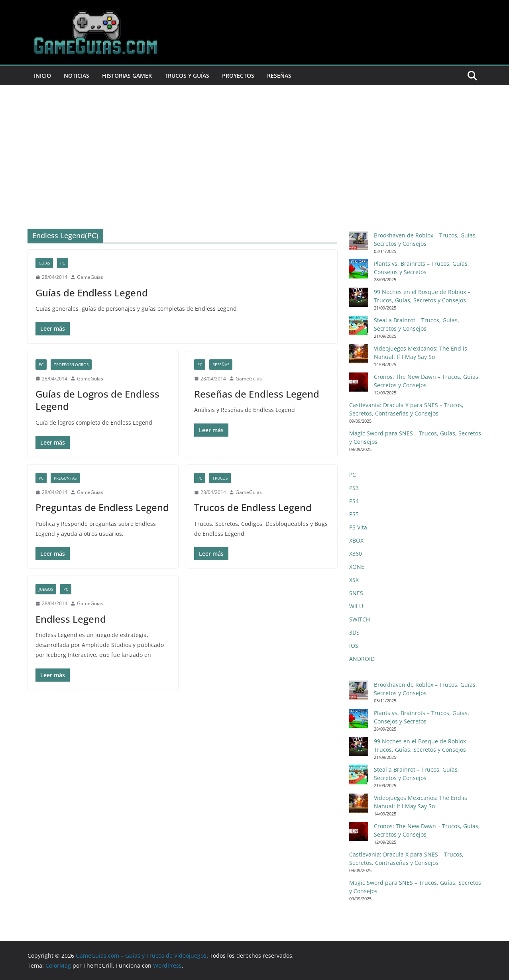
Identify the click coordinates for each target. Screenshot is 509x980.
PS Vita (358, 527)
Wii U (356, 606)
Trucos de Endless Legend (253, 507)
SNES (356, 593)
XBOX (356, 540)
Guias (44, 263)
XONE (357, 567)
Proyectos (238, 75)
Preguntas (65, 478)
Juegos (46, 589)
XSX (354, 580)
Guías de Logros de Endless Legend (97, 400)
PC (63, 263)
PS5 (354, 514)
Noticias (77, 75)
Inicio (42, 75)
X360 (356, 554)
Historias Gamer (127, 75)
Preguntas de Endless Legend (102, 507)
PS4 (354, 501)
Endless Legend (71, 619)
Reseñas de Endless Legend (257, 394)
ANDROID (362, 659)
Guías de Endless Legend (92, 293)
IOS (354, 646)
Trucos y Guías (187, 75)
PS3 (354, 488)
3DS (354, 632)
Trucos (220, 478)
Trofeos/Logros (71, 365)
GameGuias (90, 277)
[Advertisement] (255, 145)
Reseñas (279, 75)
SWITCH (360, 619)
